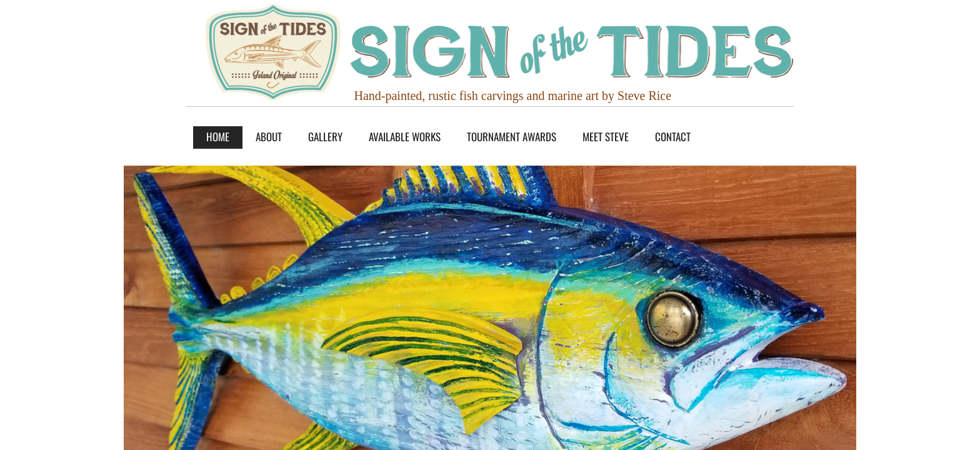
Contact (673, 137)
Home (218, 137)
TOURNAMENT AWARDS (512, 137)
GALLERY (325, 137)
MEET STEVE (606, 137)
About (269, 137)
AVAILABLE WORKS (405, 137)
